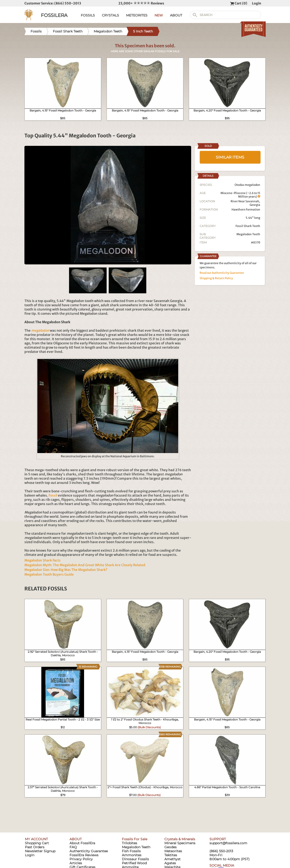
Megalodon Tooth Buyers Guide (49, 574)
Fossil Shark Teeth (248, 226)
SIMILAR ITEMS (230, 157)
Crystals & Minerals (180, 839)
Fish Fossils (131, 851)
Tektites (171, 855)
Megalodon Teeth (248, 234)
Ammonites (132, 855)
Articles (76, 863)
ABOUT (176, 15)
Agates (170, 863)
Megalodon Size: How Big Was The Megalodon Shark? (66, 570)
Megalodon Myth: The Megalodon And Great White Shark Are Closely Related (85, 565)
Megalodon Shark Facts (43, 560)
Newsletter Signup (40, 851)
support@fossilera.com (228, 843)
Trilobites (130, 843)
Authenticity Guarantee (89, 851)
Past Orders (35, 847)
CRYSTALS (110, 15)
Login (257, 3)
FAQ (73, 847)
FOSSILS (88, 15)
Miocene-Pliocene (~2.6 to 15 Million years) (240, 195)
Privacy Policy (81, 859)
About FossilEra (82, 843)
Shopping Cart (37, 843)
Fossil (53, 495)
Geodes (170, 847)
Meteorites (173, 851)
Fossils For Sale (135, 839)
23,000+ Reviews (141, 3)
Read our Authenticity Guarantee (222, 273)
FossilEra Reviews (84, 855)
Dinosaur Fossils (135, 859)
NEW (159, 15)
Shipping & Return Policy (216, 278)
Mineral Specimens (180, 843)
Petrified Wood (134, 863)
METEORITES (137, 15)
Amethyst (172, 859)
